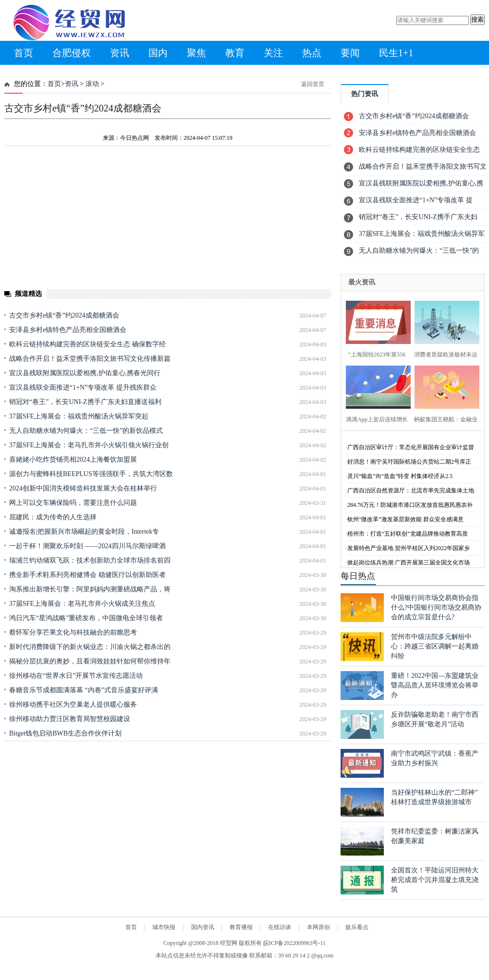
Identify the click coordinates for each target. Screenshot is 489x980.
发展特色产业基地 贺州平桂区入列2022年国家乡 (409, 548)
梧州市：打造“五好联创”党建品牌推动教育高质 (408, 534)
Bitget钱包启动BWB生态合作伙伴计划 (65, 733)
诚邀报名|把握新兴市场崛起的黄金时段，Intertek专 (84, 532)
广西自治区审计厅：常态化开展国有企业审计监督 (411, 447)
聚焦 (196, 53)
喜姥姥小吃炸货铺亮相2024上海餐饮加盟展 (73, 459)
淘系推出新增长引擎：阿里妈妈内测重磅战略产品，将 (90, 589)
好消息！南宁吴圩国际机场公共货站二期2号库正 (409, 462)
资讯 (120, 53)
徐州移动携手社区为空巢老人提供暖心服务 (73, 704)
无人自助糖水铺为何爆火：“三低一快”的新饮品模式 (86, 431)
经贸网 (229, 943)
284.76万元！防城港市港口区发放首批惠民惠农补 (410, 505)
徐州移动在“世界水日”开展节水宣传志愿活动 (76, 676)
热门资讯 (365, 94)
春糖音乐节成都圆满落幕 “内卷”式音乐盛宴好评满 (84, 690)
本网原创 (318, 927)
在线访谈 (280, 927)
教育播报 (241, 927)
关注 (273, 53)
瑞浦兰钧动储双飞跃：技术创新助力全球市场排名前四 (90, 560)
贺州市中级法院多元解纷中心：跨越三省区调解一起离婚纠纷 (435, 646)
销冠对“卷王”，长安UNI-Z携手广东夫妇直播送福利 (85, 402)
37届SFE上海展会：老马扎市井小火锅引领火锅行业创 (89, 445)
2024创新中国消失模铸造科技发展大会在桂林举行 (83, 488)
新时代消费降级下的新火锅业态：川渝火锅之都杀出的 (90, 647)
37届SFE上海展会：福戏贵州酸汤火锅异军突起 (79, 416)
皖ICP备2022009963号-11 (294, 943)
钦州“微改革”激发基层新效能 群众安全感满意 (405, 519)
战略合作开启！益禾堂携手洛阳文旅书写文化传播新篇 (90, 359)
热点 (312, 53)
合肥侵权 (72, 53)
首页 (24, 53)
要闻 (350, 53)
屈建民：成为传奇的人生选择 (53, 517)
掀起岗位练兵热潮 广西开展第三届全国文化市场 (409, 563)
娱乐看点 (357, 927)
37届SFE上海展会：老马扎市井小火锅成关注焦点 (82, 604)
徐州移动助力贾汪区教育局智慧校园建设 (70, 719)
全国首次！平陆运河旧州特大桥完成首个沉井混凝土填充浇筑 (435, 880)
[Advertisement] (139, 808)
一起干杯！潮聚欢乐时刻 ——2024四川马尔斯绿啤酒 (87, 546)
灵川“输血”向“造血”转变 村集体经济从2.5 (400, 476)
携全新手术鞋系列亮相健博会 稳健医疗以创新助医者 (87, 575)
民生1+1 (396, 53)
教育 (235, 53)
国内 (158, 53)
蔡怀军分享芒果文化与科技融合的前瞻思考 (73, 632)
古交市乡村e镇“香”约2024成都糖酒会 (64, 315)
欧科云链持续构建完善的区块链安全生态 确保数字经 (87, 344)
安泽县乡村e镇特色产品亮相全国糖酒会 (68, 330)
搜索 (477, 19)
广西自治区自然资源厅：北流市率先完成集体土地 (411, 490)
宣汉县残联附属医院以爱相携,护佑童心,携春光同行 (85, 373)
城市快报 (164, 927)
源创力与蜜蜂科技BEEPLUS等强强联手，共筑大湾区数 (91, 474)
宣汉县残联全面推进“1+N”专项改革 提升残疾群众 (83, 387)
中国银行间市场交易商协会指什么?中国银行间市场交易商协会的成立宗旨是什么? (436, 607)
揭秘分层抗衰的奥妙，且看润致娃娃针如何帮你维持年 (90, 661)
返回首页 (313, 84)
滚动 (92, 84)
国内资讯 (203, 927)
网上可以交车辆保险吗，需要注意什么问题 (73, 503)
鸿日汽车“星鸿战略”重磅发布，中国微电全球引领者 (86, 618)
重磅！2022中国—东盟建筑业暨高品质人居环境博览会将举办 (435, 685)
